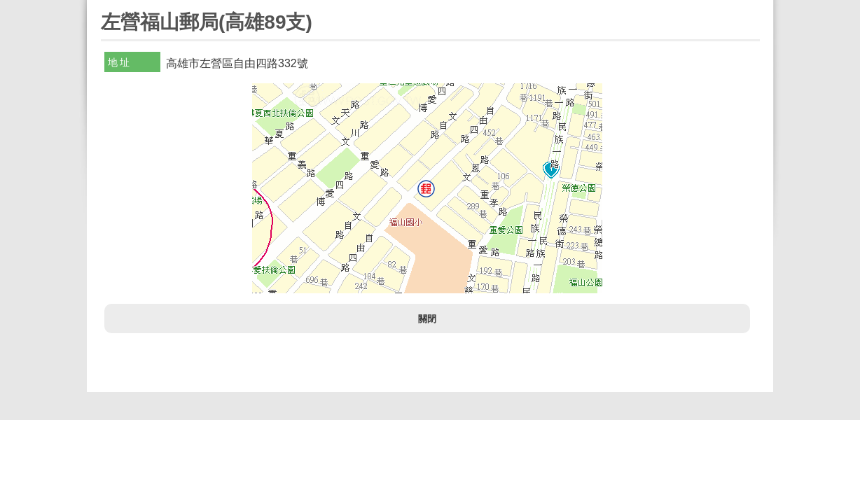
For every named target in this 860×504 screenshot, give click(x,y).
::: (105, 6)
